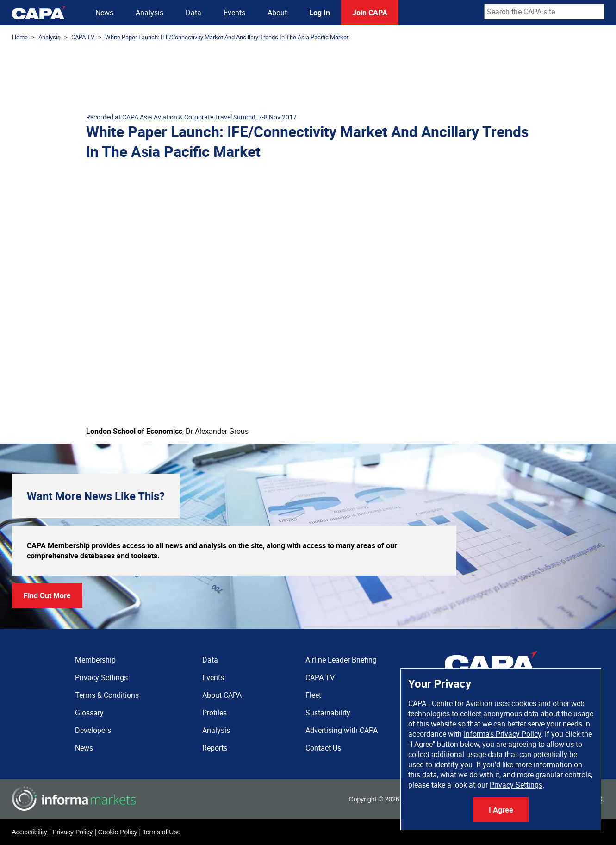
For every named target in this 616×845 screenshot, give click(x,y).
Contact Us (323, 748)
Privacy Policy (72, 832)
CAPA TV (83, 37)
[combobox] (544, 12)
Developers (93, 730)
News (104, 13)
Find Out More (47, 595)
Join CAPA (370, 13)
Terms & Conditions (107, 695)
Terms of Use (162, 832)
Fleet (313, 695)
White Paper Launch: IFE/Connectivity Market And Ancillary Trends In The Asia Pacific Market (227, 37)
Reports (215, 748)
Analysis (149, 13)
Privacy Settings (516, 785)
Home (20, 37)
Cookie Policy (118, 832)
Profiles (215, 713)
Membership (95, 660)
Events (234, 13)
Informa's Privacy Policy (502, 734)
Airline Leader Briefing (341, 660)
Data (193, 13)
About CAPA (222, 695)
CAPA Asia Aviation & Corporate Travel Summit (189, 117)
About (277, 13)
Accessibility (30, 832)
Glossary (89, 713)
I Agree (501, 810)
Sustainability (328, 713)
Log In (320, 13)
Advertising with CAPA (342, 730)
